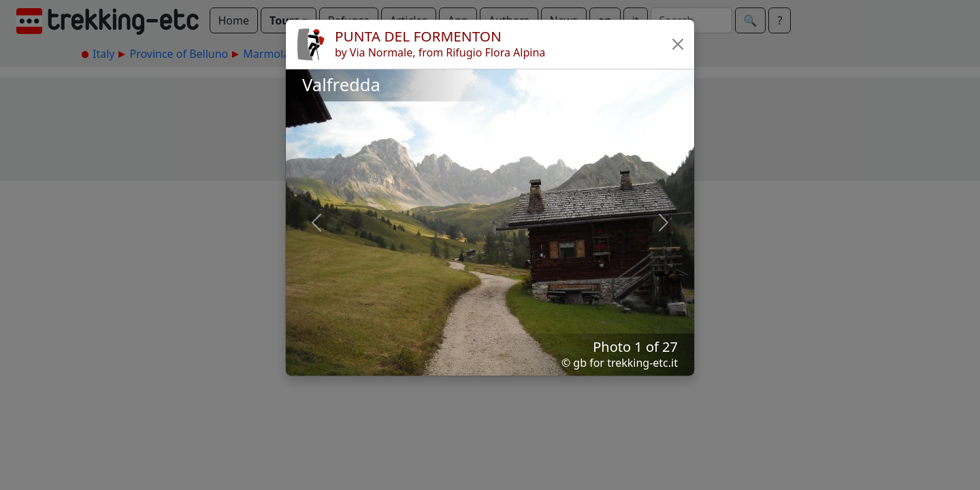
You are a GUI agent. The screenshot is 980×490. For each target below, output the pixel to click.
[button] (678, 44)
